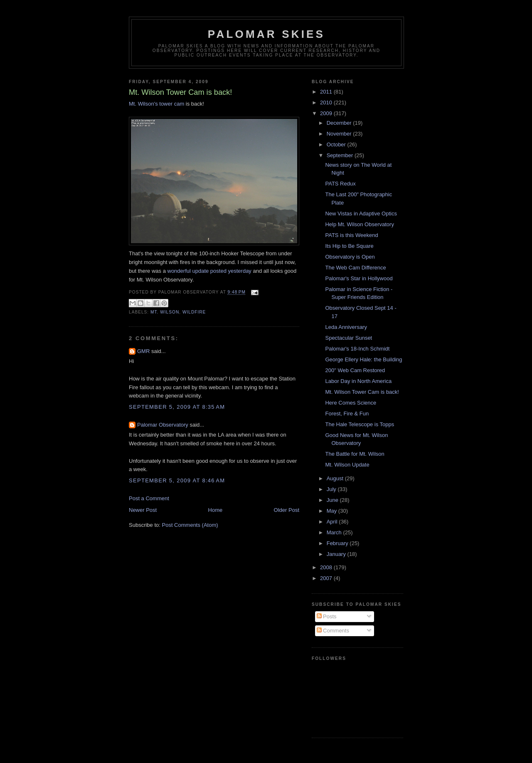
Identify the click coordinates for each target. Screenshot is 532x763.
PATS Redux (340, 184)
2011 (327, 92)
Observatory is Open (350, 257)
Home (216, 510)
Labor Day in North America (358, 381)
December (340, 123)
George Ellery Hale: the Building (363, 359)
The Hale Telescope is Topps (360, 424)
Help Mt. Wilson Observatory (359, 224)
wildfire (194, 312)
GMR (143, 351)
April (333, 522)
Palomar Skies (266, 34)
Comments (333, 631)
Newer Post (143, 510)
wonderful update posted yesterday (209, 271)
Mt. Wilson (165, 312)
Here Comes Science (351, 403)
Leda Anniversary (346, 327)
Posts (327, 616)
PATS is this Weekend (351, 235)
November (340, 134)
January (337, 554)
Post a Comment (149, 498)
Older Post (287, 510)
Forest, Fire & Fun (347, 414)
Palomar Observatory (163, 425)
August (336, 478)
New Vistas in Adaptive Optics (361, 214)
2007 (327, 578)
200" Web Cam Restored (355, 370)
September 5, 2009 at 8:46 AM (177, 480)
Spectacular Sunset (349, 338)
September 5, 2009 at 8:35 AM (177, 407)
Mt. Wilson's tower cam (156, 104)
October (337, 144)
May (332, 511)
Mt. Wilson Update (347, 465)
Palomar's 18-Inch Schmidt (357, 349)
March (335, 532)
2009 (327, 113)
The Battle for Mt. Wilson (355, 454)
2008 (327, 567)
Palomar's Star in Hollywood (359, 278)
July (332, 489)
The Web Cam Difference (355, 268)
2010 (327, 102)
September (341, 155)
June (333, 500)
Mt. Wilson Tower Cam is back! (362, 392)
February (338, 543)
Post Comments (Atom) (190, 525)
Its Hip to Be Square (349, 246)
